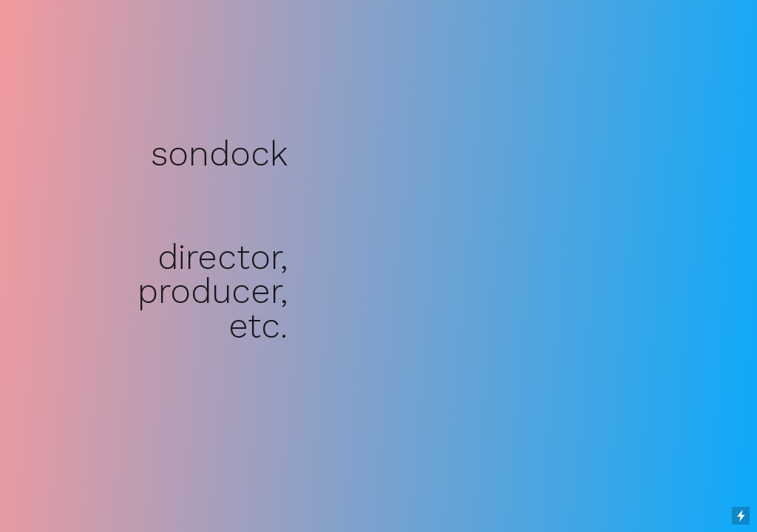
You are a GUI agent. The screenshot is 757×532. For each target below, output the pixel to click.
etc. (258, 326)
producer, (213, 291)
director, (223, 257)
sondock (219, 154)
